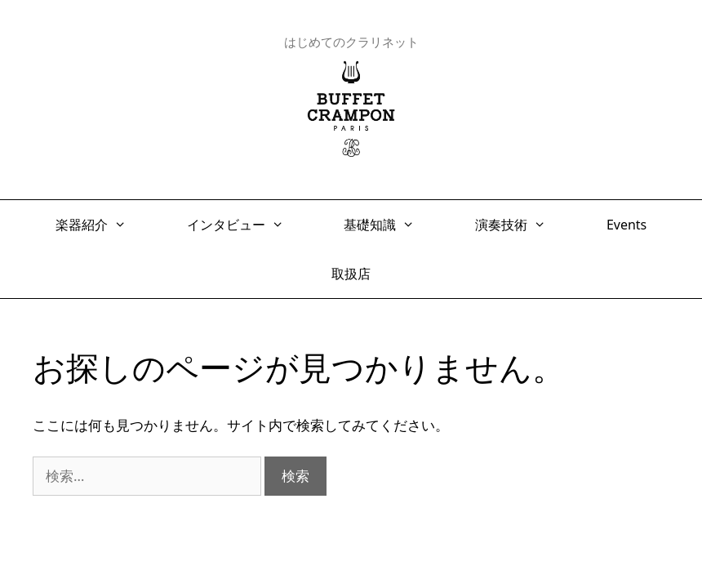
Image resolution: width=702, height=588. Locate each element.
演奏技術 (519, 225)
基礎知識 (387, 225)
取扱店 (351, 274)
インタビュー (244, 225)
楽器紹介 (99, 225)
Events (626, 225)
